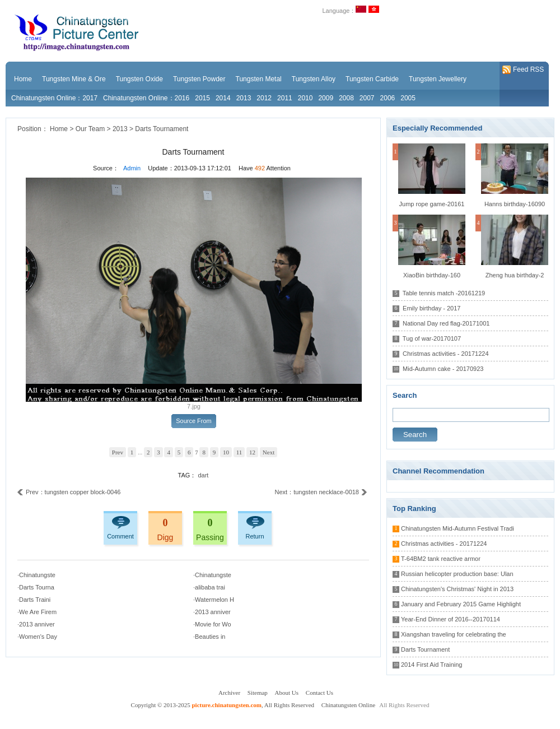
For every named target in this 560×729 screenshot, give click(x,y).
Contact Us (319, 693)
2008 (346, 98)
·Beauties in (209, 637)
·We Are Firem (37, 612)
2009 (326, 98)
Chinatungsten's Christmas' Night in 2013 (457, 589)
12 (252, 452)
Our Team (90, 129)
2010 (305, 98)
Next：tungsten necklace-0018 (321, 492)
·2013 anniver (212, 612)
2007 (367, 98)
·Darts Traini (34, 600)
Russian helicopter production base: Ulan (457, 574)
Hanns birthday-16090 (515, 204)
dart (203, 475)
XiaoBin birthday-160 (432, 275)
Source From (194, 421)
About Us (287, 693)
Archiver (229, 693)
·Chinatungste (36, 575)
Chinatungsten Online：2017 (54, 98)
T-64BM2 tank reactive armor (441, 559)
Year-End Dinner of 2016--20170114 (451, 619)
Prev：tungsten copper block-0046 (69, 492)
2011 (285, 98)
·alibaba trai (209, 587)
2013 (244, 98)
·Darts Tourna (36, 587)
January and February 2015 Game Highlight (461, 604)
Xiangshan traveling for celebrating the (454, 634)
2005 (408, 98)
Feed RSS (523, 70)
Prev (118, 452)
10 (226, 452)
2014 (223, 98)
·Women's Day (37, 637)
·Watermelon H (214, 600)
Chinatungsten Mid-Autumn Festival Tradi (458, 528)
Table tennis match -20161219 (444, 293)
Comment (120, 536)
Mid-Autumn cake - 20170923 (443, 369)
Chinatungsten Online (348, 705)
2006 (388, 98)
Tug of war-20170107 (432, 338)
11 (239, 452)
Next (269, 452)
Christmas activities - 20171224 (445, 354)
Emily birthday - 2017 (431, 308)
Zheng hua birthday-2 (515, 275)
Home (59, 129)
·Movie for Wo (212, 624)
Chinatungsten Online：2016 (146, 98)
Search (415, 435)
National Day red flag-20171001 (446, 323)
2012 (264, 98)
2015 (202, 98)
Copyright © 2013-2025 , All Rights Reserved (223, 705)
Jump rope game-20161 (432, 204)
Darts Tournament (162, 129)
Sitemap (258, 693)
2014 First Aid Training (431, 665)
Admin (132, 168)
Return (255, 536)
